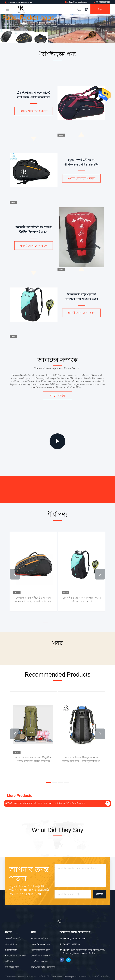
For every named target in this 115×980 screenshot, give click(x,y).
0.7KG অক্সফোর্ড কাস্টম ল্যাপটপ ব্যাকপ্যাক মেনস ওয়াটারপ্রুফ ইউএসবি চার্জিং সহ (45, 803)
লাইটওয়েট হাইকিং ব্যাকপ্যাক (43, 967)
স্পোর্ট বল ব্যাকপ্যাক (39, 961)
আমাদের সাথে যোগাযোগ (15, 956)
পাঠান (100, 894)
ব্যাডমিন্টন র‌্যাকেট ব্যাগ (41, 944)
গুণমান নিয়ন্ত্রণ (11, 950)
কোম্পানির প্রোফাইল (13, 939)
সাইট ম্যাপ (9, 961)
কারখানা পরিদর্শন (12, 944)
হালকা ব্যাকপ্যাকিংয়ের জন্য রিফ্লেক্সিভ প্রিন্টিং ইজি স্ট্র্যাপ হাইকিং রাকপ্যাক (33, 759)
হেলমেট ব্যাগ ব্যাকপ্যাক (41, 956)
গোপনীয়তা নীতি (12, 967)
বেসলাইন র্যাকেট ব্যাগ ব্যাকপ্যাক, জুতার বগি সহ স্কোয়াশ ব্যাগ (82, 599)
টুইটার (68, 960)
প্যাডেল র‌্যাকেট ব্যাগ (40, 939)
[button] (49, 40)
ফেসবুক (62, 960)
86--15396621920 (102, 2)
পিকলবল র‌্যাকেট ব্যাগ (40, 950)
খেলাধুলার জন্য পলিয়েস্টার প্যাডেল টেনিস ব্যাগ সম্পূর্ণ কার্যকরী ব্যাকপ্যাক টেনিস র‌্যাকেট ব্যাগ (33, 600)
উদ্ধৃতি (100, 9)
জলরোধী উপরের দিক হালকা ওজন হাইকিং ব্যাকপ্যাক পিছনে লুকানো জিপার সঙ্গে (82, 759)
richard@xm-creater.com (76, 2)
